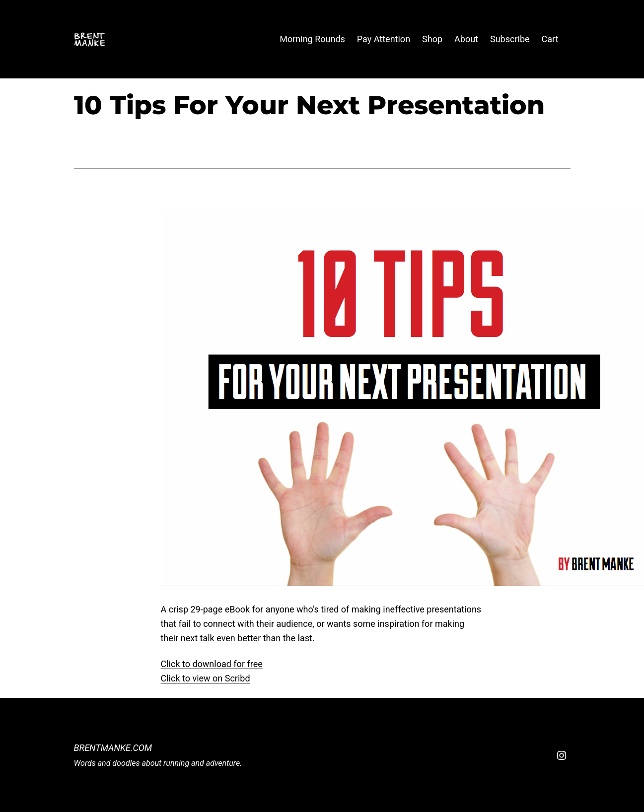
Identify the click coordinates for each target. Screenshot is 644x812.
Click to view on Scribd (206, 678)
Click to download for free (212, 664)
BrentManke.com (113, 748)
